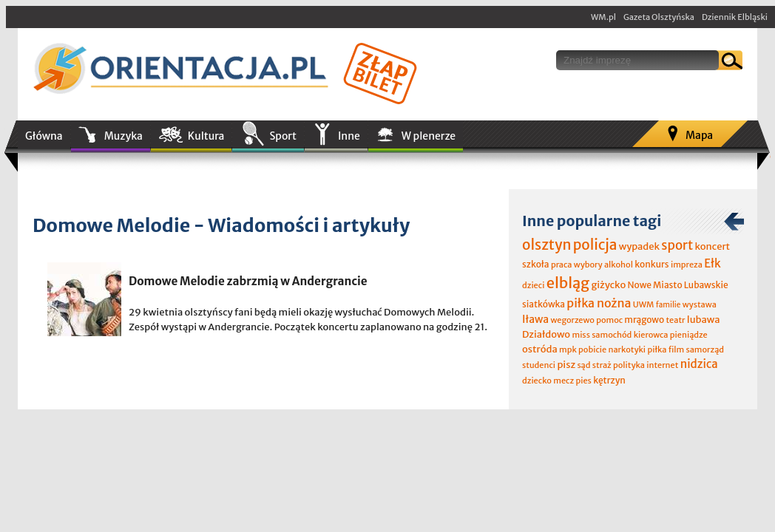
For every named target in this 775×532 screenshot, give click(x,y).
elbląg (568, 283)
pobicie (592, 349)
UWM (644, 304)
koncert (712, 246)
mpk (568, 349)
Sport (282, 136)
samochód (612, 335)
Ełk (713, 263)
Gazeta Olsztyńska (659, 17)
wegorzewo (572, 320)
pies (583, 381)
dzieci (533, 285)
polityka (629, 365)
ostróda (540, 349)
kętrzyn (609, 380)
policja (595, 245)
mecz (564, 381)
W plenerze (429, 136)
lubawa (704, 320)
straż (602, 365)
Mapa (699, 135)
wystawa (700, 304)
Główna (44, 136)
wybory (588, 265)
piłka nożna (599, 303)
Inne (349, 136)
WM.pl (603, 17)
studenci (539, 365)
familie (669, 305)
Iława (535, 319)
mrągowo (644, 320)
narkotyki (627, 349)
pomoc (609, 320)
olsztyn (546, 245)
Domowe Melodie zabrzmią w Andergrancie (248, 281)
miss (581, 335)
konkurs (652, 264)
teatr (675, 320)
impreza (687, 265)
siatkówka (544, 304)
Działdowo (546, 334)
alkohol (619, 265)
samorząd (705, 349)
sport (677, 245)
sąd (583, 365)
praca (562, 265)
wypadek (639, 246)
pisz (566, 365)
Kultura (206, 136)
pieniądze (689, 335)
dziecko (537, 381)
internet (662, 365)
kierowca (651, 335)
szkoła (536, 264)
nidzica (699, 364)
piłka (657, 349)
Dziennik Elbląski (735, 17)
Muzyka (123, 136)
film (677, 349)
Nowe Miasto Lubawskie (678, 285)
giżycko (608, 285)
